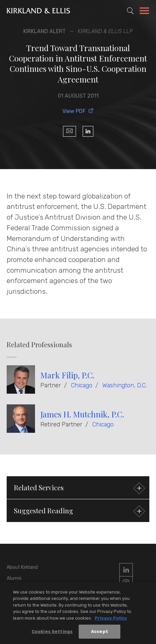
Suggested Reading (79, 511)
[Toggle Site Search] (130, 11)
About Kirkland (22, 567)
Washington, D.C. (124, 385)
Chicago (82, 385)
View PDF (78, 111)
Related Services (79, 488)
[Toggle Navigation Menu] (144, 12)
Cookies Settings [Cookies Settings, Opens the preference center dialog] (52, 632)
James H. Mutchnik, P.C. (82, 414)
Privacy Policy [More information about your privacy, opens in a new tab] (111, 619)
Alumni (14, 578)
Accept (99, 632)
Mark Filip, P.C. (67, 375)
